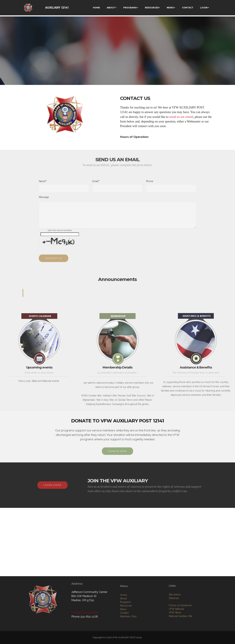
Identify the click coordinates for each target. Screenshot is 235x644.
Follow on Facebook (180, 621)
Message (44, 199)
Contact (124, 630)
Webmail (174, 614)
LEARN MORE (53, 489)
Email (95, 183)
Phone (150, 183)
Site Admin (175, 611)
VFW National (176, 625)
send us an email (181, 117)
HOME (96, 8)
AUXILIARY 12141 (57, 8)
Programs (125, 620)
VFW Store (175, 628)
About (123, 616)
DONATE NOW (117, 455)
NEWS (170, 8)
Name (42, 183)
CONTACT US (54, 262)
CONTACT (188, 8)
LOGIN (204, 8)
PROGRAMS (130, 8)
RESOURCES (152, 8)
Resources (126, 623)
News (123, 627)
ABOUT (111, 8)
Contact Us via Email (84, 612)
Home (123, 612)
